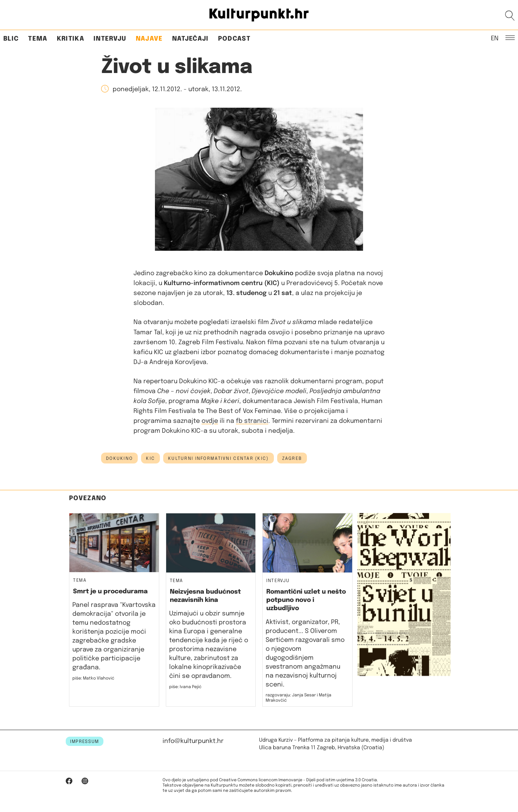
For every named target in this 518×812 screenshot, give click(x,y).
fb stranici (252, 421)
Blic (11, 39)
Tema (38, 39)
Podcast (234, 39)
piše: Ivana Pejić (185, 687)
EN (495, 38)
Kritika (71, 39)
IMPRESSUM (85, 742)
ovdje (210, 421)
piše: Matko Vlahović (93, 678)
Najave (149, 39)
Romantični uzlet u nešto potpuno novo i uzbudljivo (306, 600)
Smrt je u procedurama (110, 591)
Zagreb (292, 459)
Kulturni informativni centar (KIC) (219, 459)
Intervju (110, 39)
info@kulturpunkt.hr (193, 741)
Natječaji (190, 39)
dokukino (119, 459)
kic (150, 459)
